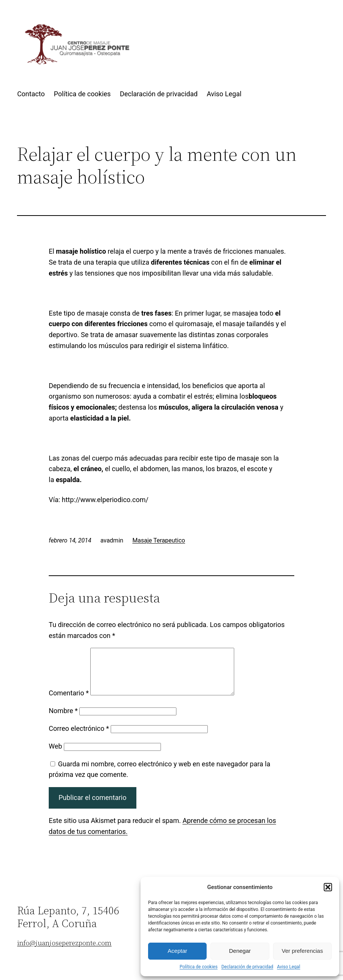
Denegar (240, 951)
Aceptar (178, 951)
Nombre (63, 720)
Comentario (69, 702)
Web (55, 755)
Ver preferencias (302, 951)
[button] (328, 887)
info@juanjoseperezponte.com (64, 952)
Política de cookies (199, 967)
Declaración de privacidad (247, 967)
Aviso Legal (288, 967)
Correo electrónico (79, 737)
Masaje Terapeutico (159, 540)
